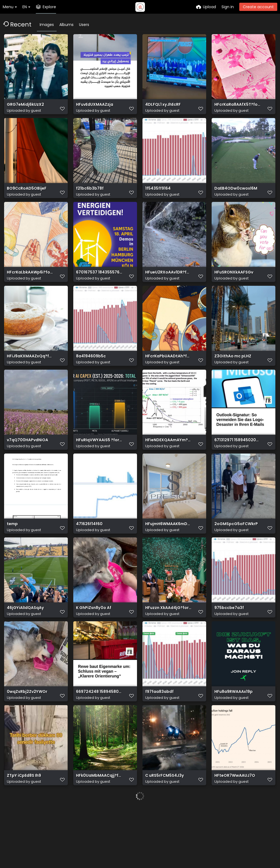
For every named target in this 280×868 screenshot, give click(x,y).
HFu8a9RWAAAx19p (234, 738)
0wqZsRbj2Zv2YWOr (27, 738)
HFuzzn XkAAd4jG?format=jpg (168, 648)
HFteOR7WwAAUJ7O (235, 829)
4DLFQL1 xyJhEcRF (163, 107)
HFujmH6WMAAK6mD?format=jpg (168, 558)
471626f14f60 (89, 558)
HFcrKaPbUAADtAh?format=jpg (168, 378)
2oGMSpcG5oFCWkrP (236, 558)
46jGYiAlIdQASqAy (25, 648)
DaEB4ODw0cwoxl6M (236, 197)
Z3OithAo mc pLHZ (233, 378)
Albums (66, 25)
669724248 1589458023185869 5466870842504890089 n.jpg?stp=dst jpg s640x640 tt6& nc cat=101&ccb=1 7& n (99, 738)
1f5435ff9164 (158, 197)
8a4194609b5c (91, 378)
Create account (258, 7)
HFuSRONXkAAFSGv (234, 288)
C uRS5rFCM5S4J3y (165, 829)
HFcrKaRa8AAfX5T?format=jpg (238, 107)
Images (47, 25)
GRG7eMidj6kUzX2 (25, 107)
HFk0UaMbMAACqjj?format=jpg (99, 829)
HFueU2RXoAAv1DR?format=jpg (168, 288)
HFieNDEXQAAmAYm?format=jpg (168, 468)
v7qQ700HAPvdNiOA (27, 468)
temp (12, 558)
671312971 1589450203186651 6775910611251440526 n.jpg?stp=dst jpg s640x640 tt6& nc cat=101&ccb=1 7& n (238, 468)
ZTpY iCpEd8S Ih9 (24, 829)
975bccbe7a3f (229, 648)
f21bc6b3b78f (90, 197)
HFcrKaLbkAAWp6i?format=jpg (30, 288)
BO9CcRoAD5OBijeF (27, 197)
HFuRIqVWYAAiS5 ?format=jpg (99, 468)
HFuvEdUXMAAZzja (95, 107)
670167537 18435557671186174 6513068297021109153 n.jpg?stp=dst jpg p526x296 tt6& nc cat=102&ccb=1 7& (99, 288)
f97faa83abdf (159, 738)
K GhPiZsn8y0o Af (94, 648)
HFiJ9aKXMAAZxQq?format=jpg (30, 378)
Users (84, 25)
